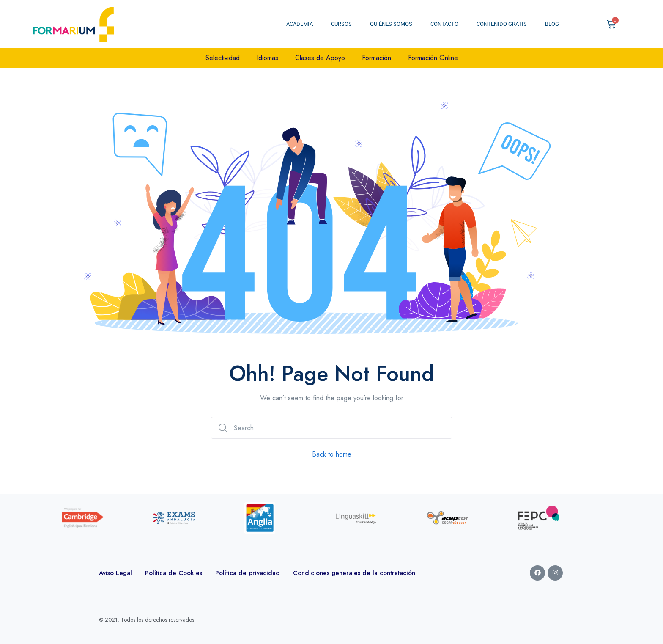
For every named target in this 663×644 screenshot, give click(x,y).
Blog (552, 24)
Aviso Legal (115, 573)
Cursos (341, 24)
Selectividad (223, 58)
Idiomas (267, 58)
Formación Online (433, 58)
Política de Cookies (174, 573)
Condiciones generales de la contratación (354, 573)
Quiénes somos (391, 24)
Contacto (444, 24)
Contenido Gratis (502, 24)
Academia (300, 24)
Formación (377, 58)
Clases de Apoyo (320, 58)
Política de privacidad (248, 573)
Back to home (332, 454)
